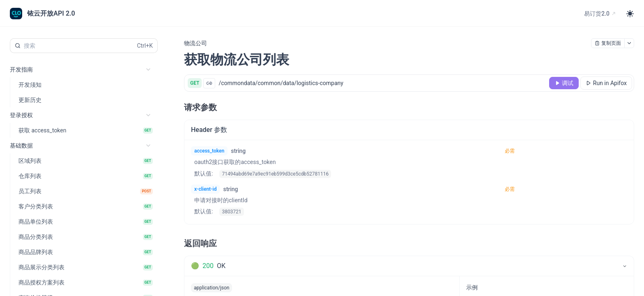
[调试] (564, 83)
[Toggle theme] (630, 14)
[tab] (409, 266)
